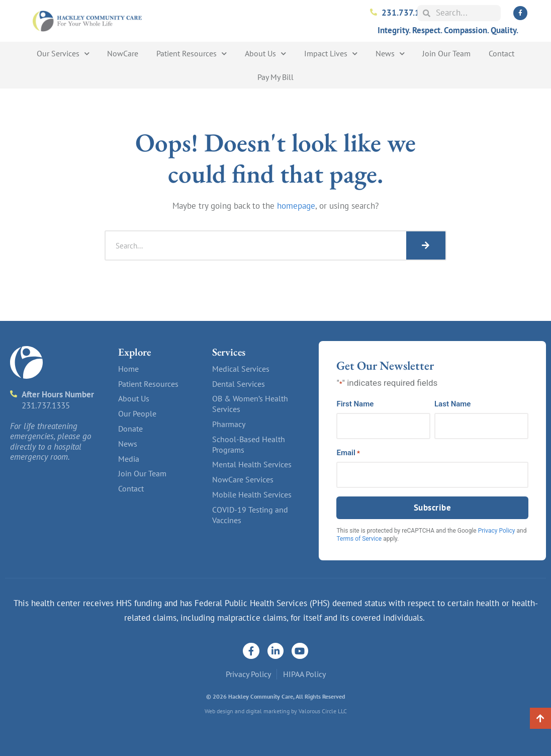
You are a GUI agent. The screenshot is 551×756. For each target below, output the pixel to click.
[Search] (426, 245)
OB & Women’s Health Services (250, 404)
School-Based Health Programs (249, 444)
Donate (130, 429)
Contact (501, 53)
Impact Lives (331, 54)
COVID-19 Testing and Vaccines (250, 515)
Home (128, 369)
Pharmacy (229, 424)
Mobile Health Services (252, 494)
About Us (265, 54)
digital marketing (268, 711)
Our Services (63, 54)
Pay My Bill (275, 77)
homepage (296, 206)
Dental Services (239, 384)
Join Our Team (446, 53)
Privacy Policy (497, 531)
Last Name (452, 404)
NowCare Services (243, 479)
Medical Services (241, 369)
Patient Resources (192, 54)
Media (129, 459)
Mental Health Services (252, 464)
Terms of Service (359, 539)
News (390, 54)
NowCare (123, 53)
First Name (355, 404)
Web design (219, 711)
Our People (137, 413)
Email (348, 453)
